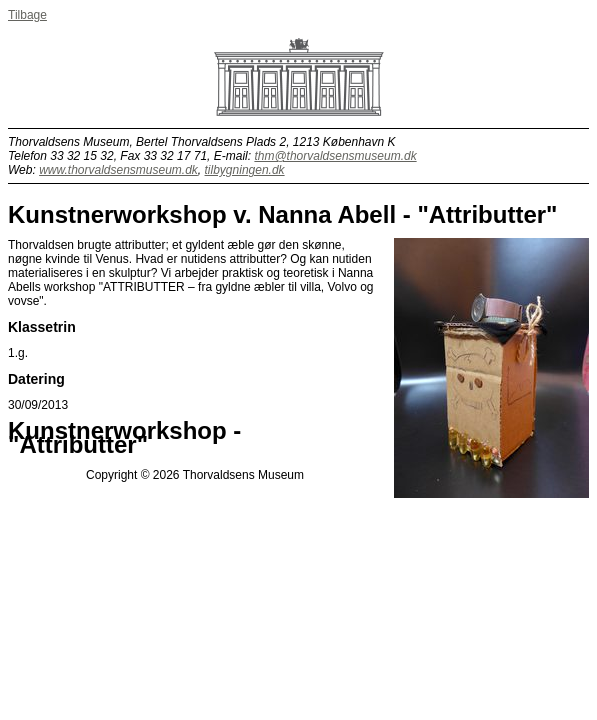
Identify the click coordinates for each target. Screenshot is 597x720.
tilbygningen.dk (245, 170)
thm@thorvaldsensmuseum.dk (335, 156)
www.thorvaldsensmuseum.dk (118, 170)
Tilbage (27, 15)
